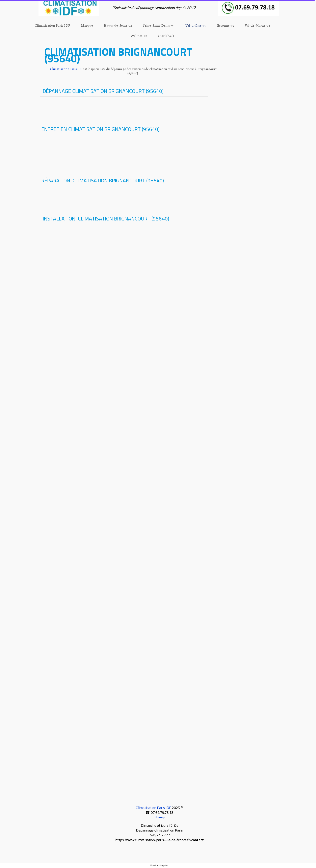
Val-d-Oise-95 (196, 25)
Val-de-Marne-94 (257, 25)
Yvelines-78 (139, 36)
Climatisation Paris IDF (52, 25)
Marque (87, 25)
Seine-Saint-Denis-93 (159, 25)
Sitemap (159, 817)
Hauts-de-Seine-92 (118, 25)
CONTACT (166, 36)
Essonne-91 (225, 25)
